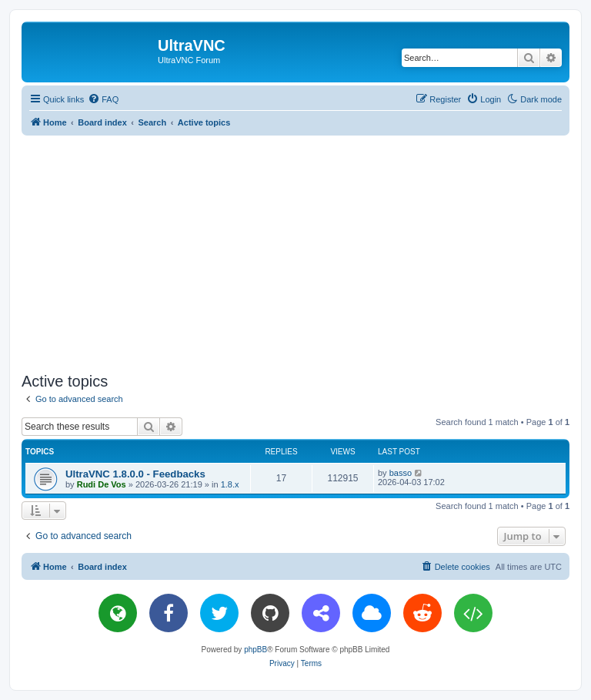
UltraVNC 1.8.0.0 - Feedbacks (135, 474)
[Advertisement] (306, 251)
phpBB (255, 650)
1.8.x (230, 484)
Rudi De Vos (102, 484)
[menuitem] (103, 99)
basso (401, 473)
